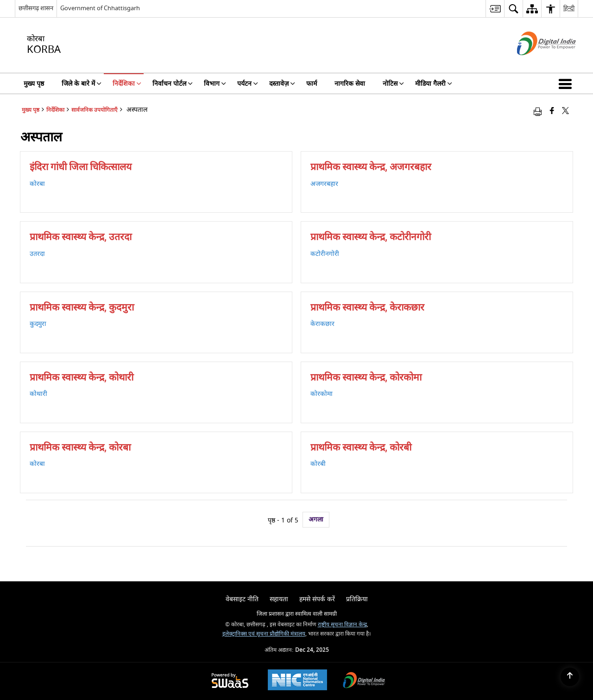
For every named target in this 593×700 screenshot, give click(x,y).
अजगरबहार (324, 184)
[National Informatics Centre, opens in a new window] (297, 681)
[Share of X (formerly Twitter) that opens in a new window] (565, 111)
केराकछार (322, 324)
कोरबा (37, 184)
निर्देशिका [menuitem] (127, 84)
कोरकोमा (322, 394)
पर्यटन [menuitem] (248, 84)
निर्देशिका (55, 110)
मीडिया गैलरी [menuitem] (434, 84)
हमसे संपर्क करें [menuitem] (317, 599)
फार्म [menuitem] (312, 84)
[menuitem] (495, 9)
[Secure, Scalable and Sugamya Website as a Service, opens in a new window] (230, 681)
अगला (316, 519)
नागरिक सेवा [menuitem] (350, 84)
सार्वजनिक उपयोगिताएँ (95, 110)
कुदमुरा (38, 324)
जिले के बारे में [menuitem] (82, 84)
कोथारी (38, 394)
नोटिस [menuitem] (393, 84)
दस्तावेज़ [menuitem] (282, 84)
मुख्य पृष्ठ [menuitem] (34, 84)
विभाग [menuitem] (215, 84)
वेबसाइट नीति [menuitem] (242, 599)
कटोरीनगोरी (325, 254)
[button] (567, 83)
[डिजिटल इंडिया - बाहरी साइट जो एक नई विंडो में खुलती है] (535, 63)
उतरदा (37, 254)
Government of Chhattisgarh (100, 8)
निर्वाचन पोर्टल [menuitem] (173, 84)
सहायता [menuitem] (279, 599)
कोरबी (318, 464)
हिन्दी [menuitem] (569, 8)
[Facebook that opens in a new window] (552, 111)
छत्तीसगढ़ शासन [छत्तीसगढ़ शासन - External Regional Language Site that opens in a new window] (36, 8)
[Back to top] (570, 677)
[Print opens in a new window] (538, 111)
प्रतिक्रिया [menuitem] (357, 599)
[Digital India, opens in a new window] (364, 681)
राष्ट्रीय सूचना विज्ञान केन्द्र (342, 625)
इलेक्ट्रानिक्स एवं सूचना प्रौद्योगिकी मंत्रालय (264, 634)
